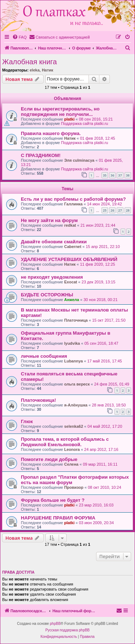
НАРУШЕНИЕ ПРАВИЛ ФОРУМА (58, 518)
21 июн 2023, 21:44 (98, 225)
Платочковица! (39, 400)
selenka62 (74, 426)
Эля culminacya (79, 160)
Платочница (76, 320)
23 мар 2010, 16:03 (96, 505)
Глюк (27, 421)
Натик (48, 70)
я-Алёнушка (76, 405)
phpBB (55, 624)
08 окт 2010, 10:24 (105, 487)
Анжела (71, 300)
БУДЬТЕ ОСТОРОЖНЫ (47, 295)
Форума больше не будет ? (53, 500)
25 (105, 210)
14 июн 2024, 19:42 (105, 204)
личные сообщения (44, 356)
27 (120, 210)
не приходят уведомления (52, 277)
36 (112, 175)
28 (128, 210)
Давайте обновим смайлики (54, 242)
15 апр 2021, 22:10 (103, 247)
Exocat (71, 282)
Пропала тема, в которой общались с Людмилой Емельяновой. (65, 442)
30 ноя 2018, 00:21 (101, 300)
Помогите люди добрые (49, 459)
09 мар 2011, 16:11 (100, 464)
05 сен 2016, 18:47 (101, 343)
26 (112, 210)
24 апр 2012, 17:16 (101, 449)
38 (128, 175)
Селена (71, 464)
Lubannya (73, 361)
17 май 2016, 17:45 (104, 361)
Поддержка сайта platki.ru (84, 123)
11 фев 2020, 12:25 (97, 264)
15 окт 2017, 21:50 (109, 320)
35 (105, 175)
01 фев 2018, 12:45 (97, 138)
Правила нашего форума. (51, 133)
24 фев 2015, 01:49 (111, 384)
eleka (35, 70)
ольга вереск (77, 384)
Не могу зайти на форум (49, 220)
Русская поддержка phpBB (67, 630)
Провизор (74, 487)
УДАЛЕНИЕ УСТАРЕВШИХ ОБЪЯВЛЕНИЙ (69, 259)
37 (120, 175)
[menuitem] (19, 37)
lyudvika (72, 343)
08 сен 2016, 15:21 (96, 119)
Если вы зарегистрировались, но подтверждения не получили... (60, 112)
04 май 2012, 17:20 (105, 426)
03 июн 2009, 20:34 (96, 523)
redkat (70, 225)
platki (69, 119)
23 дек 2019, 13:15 (99, 282)
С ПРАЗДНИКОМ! (41, 155)
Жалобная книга (30, 62)
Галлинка (73, 204)
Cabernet (73, 247)
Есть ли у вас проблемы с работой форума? (73, 199)
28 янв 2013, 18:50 (109, 405)
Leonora (72, 449)
